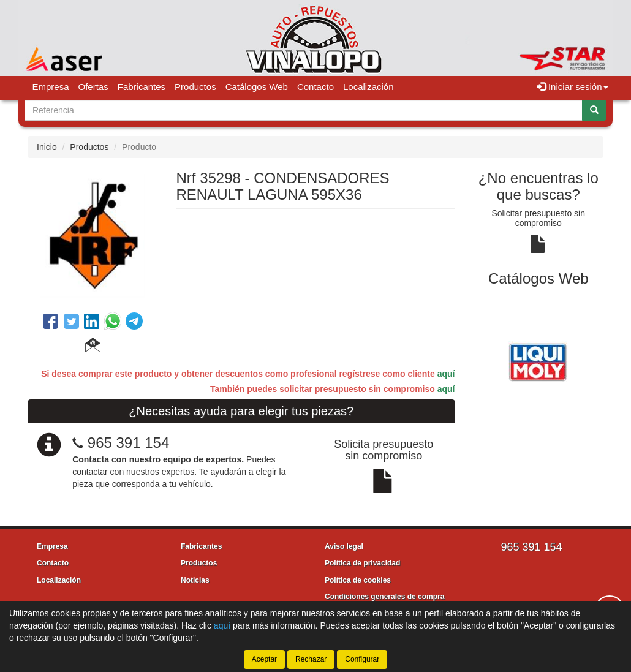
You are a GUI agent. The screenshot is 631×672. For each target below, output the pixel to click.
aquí (446, 374)
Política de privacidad (362, 563)
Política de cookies (358, 580)
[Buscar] (594, 110)
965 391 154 (128, 443)
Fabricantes (142, 87)
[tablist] (539, 360)
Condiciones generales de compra (384, 597)
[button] (93, 347)
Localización (368, 87)
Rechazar (311, 659)
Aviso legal (344, 546)
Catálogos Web (257, 87)
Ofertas (93, 87)
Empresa (51, 87)
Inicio (47, 147)
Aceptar (264, 659)
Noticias (195, 580)
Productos (195, 87)
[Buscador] (304, 110)
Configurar (362, 659)
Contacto (315, 87)
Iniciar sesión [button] (572, 87)
